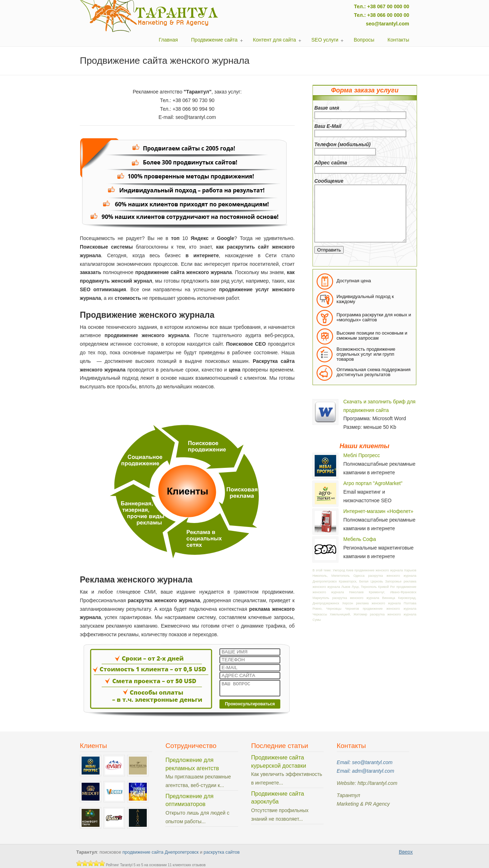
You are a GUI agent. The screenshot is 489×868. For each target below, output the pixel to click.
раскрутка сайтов (222, 852)
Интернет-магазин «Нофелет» (378, 511)
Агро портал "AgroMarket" (373, 483)
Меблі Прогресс (362, 455)
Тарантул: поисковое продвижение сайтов (149, 16)
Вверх (406, 852)
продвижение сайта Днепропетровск (161, 852)
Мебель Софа (360, 539)
